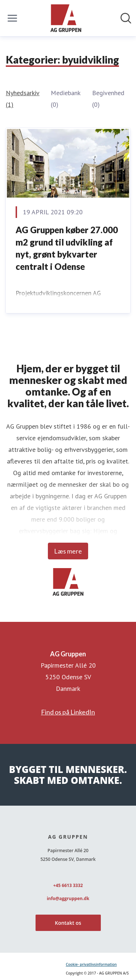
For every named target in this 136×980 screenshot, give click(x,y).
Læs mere (68, 551)
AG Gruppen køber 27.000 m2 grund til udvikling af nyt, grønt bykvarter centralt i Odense (67, 248)
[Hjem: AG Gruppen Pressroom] (66, 18)
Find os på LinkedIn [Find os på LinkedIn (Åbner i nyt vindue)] (68, 712)
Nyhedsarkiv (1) (22, 99)
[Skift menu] (12, 18)
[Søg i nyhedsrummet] (126, 18)
